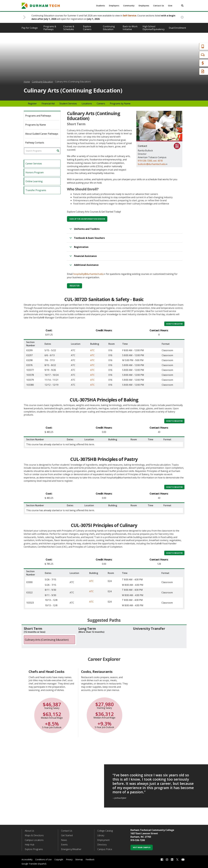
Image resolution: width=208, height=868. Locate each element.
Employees (144, 6)
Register (32, 104)
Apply (190, 46)
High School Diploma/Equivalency (154, 28)
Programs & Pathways (50, 28)
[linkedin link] (172, 860)
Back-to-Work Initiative (130, 28)
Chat (190, 55)
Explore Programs (34, 849)
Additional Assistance (84, 266)
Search (59, 151)
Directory (102, 845)
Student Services (68, 104)
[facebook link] (162, 860)
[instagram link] (167, 860)
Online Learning (34, 181)
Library (101, 835)
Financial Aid (194, 63)
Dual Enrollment (177, 28)
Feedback (90, 859)
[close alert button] (182, 17)
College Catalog (105, 831)
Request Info (194, 71)
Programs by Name (120, 104)
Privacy (69, 859)
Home (27, 82)
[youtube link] (183, 860)
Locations (87, 104)
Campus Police (105, 849)
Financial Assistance (83, 257)
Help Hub (30, 845)
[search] (182, 6)
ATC (92, 350)
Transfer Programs (36, 190)
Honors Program (35, 172)
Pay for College (30, 28)
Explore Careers (87, 28)
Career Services (34, 164)
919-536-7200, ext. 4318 (150, 161)
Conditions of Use (43, 859)
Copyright (59, 859)
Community (129, 6)
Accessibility (27, 859)
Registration (78, 248)
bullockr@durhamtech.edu (153, 164)
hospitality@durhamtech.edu (89, 274)
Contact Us (159, 6)
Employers (114, 6)
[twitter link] (177, 859)
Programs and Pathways (38, 116)
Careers (101, 104)
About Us (29, 831)
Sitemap (79, 859)
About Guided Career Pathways (42, 134)
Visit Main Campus (142, 847)
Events (64, 845)
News (64, 840)
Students (100, 6)
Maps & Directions (34, 835)
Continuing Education (109, 28)
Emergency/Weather (71, 849)
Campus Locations (34, 840)
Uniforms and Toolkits (84, 230)
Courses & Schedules (69, 28)
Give (170, 6)
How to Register (174, 324)
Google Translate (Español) (34, 864)
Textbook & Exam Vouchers (87, 239)
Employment (103, 840)
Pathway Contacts (35, 143)
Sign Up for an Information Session (87, 219)
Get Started (67, 835)
